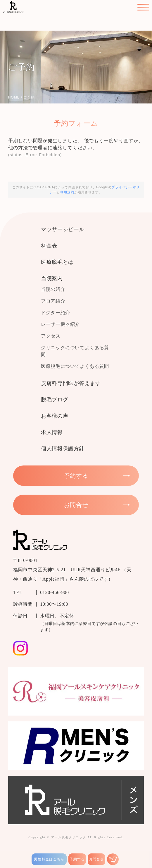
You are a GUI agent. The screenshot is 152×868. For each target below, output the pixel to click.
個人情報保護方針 (63, 449)
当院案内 (52, 278)
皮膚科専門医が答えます (71, 383)
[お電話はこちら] (113, 859)
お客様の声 (55, 416)
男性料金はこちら (49, 859)
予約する (77, 859)
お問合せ (96, 859)
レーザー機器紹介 (60, 324)
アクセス (51, 336)
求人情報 (52, 432)
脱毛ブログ (55, 400)
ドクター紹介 (56, 313)
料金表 (49, 246)
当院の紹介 (53, 289)
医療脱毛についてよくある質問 (75, 366)
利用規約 (67, 192)
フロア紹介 (53, 301)
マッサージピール (63, 229)
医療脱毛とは (57, 262)
